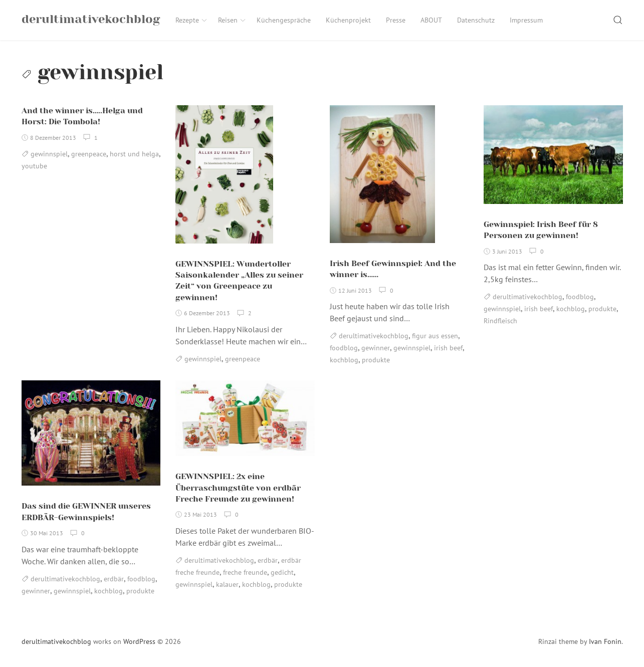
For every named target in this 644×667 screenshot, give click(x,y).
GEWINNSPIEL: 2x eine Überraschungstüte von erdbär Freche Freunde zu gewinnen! (238, 488)
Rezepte (192, 20)
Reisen (232, 20)
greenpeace (89, 154)
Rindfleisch (500, 321)
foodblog (344, 348)
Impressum (526, 20)
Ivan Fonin (605, 641)
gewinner (376, 348)
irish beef (448, 348)
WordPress (139, 641)
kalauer (227, 584)
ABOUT (431, 20)
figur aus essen (435, 336)
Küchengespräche (284, 20)
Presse (396, 20)
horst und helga (134, 154)
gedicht (282, 572)
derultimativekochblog (374, 336)
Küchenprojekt (348, 20)
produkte (376, 360)
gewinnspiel (49, 154)
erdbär (114, 579)
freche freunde (245, 572)
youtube (34, 166)
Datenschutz (476, 20)
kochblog (344, 360)
